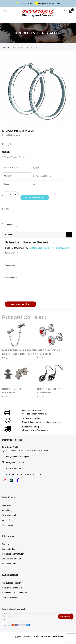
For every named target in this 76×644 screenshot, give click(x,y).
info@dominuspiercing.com (48, 4)
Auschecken (7, 526)
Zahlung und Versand (11, 560)
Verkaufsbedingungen (12, 584)
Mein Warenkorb (9, 516)
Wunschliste (7, 521)
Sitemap (6, 545)
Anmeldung (7, 511)
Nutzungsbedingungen (12, 589)
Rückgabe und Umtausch (13, 555)
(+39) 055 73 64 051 (25, 3)
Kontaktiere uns (9, 565)
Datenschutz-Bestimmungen (14, 594)
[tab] (10, 225)
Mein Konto (7, 506)
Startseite (6, 47)
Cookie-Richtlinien (10, 599)
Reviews (10, 226)
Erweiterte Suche (10, 550)
